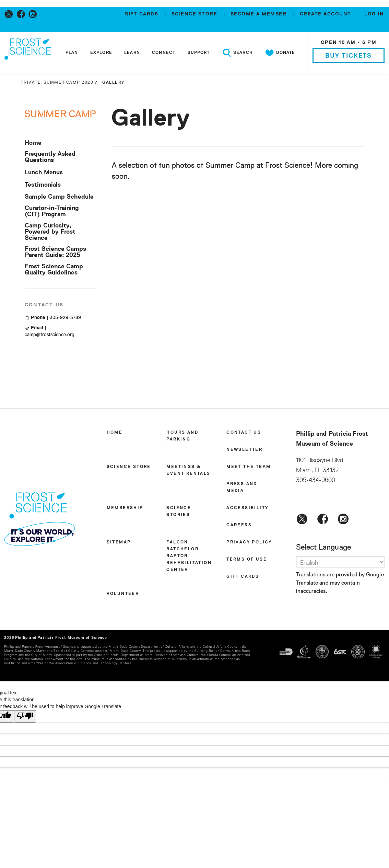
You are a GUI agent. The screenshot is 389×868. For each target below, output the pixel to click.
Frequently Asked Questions (50, 157)
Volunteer (123, 594)
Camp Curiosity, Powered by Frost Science (50, 232)
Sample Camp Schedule (59, 197)
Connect (164, 53)
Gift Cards (142, 14)
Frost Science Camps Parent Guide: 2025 (55, 252)
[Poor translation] (25, 716)
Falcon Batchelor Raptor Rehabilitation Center (189, 556)
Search (237, 53)
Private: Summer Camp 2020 (57, 83)
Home (33, 143)
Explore (101, 53)
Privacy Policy (249, 542)
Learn (132, 53)
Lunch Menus (44, 173)
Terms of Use (247, 560)
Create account (327, 14)
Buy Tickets (349, 56)
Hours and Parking (182, 436)
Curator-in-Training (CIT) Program (52, 211)
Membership (125, 508)
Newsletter (244, 450)
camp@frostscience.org (50, 335)
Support (199, 53)
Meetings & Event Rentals (188, 470)
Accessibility (247, 508)
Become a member (260, 14)
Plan (72, 53)
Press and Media (242, 488)
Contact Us (244, 433)
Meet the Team (249, 467)
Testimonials (43, 185)
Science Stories (179, 512)
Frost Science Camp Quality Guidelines (54, 270)
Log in (374, 14)
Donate (280, 53)
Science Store (195, 14)
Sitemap (119, 542)
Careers (239, 525)
